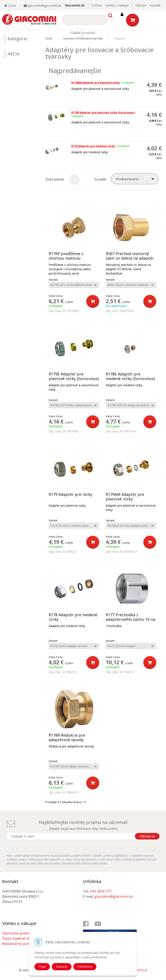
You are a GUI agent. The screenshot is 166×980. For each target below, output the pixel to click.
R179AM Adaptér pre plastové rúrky (96, 83)
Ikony (73, 177)
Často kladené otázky (19, 938)
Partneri (141, 5)
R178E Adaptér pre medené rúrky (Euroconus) (130, 376)
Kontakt (155, 5)
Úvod (10, 6)
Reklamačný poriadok (20, 944)
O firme (97, 5)
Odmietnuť (85, 966)
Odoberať (147, 836)
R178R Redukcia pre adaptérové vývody (67, 737)
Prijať (42, 966)
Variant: (53, 280)
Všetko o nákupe (117, 5)
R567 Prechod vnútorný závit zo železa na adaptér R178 (130, 258)
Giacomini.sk (75, 5)
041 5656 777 (101, 891)
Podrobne (87, 177)
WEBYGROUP (138, 970)
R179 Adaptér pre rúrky (70, 494)
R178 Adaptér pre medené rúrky (93, 146)
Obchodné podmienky (20, 933)
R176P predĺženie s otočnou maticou (66, 256)
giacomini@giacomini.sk (45, 6)
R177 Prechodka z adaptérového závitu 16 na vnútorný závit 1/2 (130, 619)
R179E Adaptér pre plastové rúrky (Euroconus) (103, 112)
